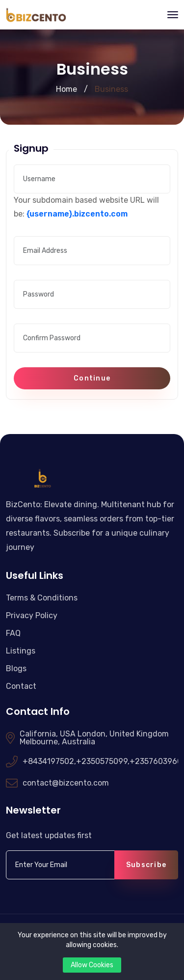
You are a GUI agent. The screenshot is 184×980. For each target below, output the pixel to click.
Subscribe (146, 865)
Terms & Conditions (42, 598)
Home (66, 89)
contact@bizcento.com (66, 783)
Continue (92, 378)
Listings (21, 651)
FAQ (13, 633)
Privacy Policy (32, 615)
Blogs (16, 668)
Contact (21, 686)
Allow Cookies (92, 965)
